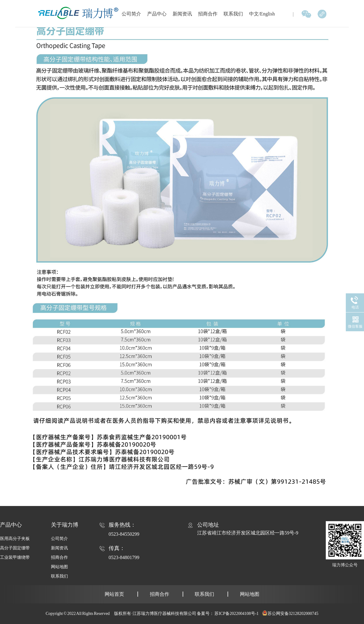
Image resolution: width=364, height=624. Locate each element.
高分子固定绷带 (15, 548)
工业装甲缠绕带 (15, 557)
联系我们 (233, 14)
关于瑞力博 (65, 525)
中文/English (262, 14)
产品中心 (157, 14)
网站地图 (59, 567)
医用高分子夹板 (15, 539)
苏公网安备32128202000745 (293, 614)
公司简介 (131, 14)
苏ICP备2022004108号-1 (236, 614)
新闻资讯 (182, 14)
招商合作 (208, 14)
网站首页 (114, 594)
